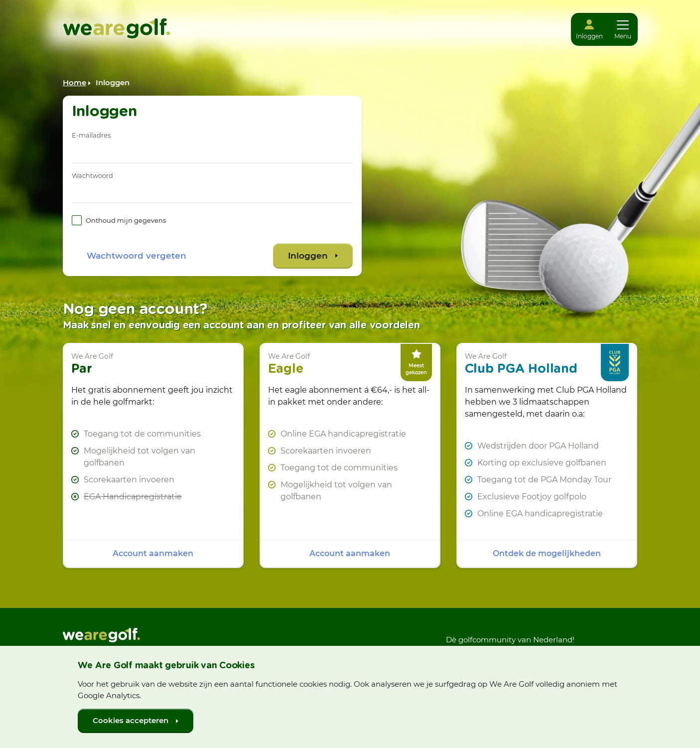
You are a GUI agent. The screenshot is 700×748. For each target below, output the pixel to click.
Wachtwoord (92, 175)
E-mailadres (91, 135)
